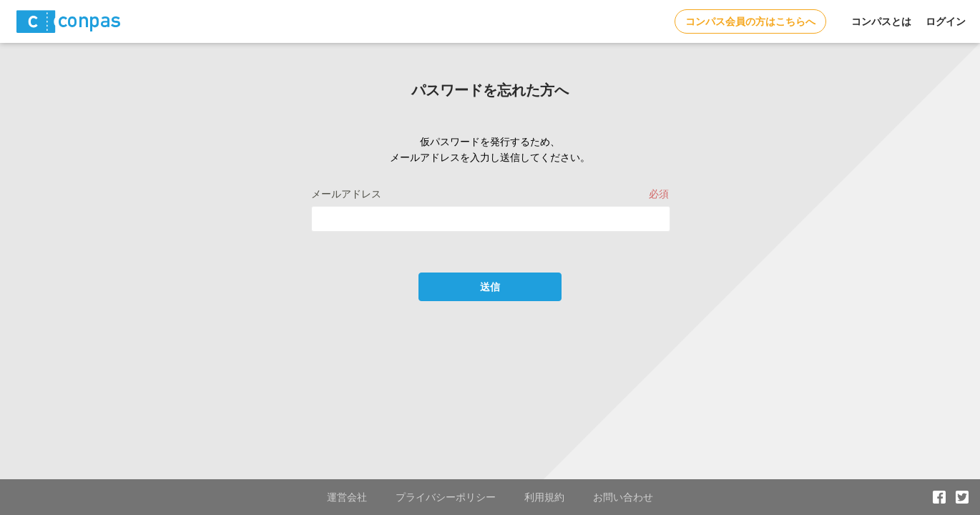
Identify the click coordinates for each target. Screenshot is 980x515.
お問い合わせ (623, 497)
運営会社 (347, 497)
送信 (490, 287)
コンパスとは (881, 21)
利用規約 (544, 497)
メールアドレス (346, 194)
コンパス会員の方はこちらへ (750, 21)
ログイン (946, 21)
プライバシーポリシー (446, 497)
